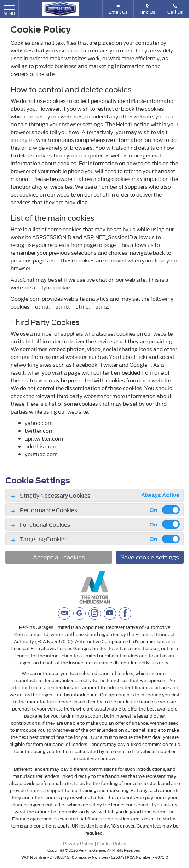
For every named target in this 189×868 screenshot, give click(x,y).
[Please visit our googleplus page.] (79, 613)
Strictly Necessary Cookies (55, 495)
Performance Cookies (48, 510)
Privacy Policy (78, 843)
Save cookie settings (150, 557)
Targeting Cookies (44, 539)
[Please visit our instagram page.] (95, 613)
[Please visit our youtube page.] (110, 613)
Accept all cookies (59, 557)
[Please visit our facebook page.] (125, 613)
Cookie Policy (112, 843)
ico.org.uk (23, 140)
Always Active (160, 495)
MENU (9, 10)
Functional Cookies (45, 524)
